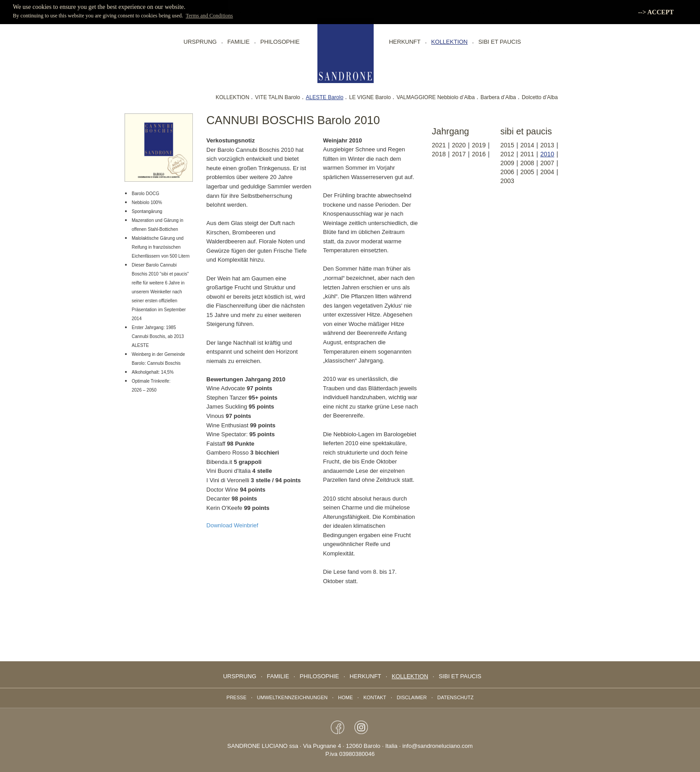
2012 (507, 154)
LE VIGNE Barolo (370, 97)
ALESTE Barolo (325, 97)
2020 (459, 145)
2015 (507, 145)
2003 (507, 181)
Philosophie (280, 42)
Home (345, 697)
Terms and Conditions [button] (209, 16)
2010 (547, 154)
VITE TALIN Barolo (277, 97)
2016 (479, 154)
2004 (547, 172)
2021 (439, 145)
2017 (459, 154)
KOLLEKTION (232, 97)
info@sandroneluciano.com (437, 746)
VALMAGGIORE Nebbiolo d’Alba (435, 97)
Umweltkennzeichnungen (292, 697)
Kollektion (450, 42)
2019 (479, 145)
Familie (238, 42)
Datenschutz (456, 697)
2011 (527, 154)
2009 (507, 163)
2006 (507, 172)
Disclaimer (412, 697)
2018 (439, 154)
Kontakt (375, 697)
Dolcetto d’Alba (540, 97)
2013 (547, 145)
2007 (547, 163)
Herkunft (405, 42)
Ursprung (200, 42)
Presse (236, 697)
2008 (527, 163)
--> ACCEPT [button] (656, 12)
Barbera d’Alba (498, 97)
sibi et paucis (500, 42)
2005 (527, 172)
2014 (527, 145)
